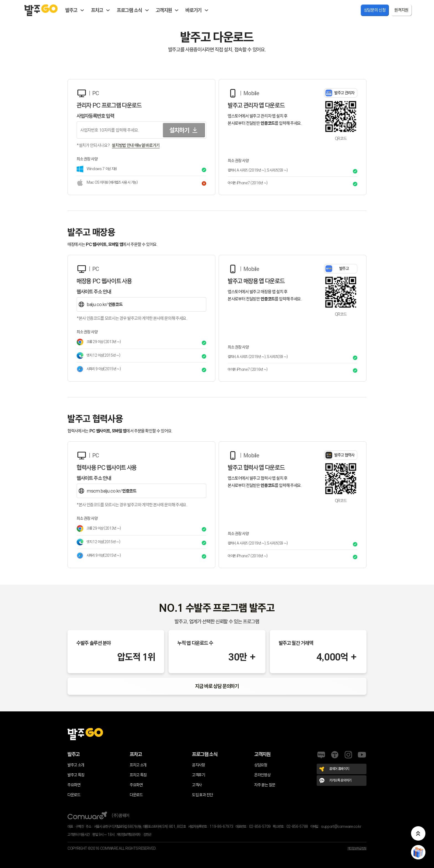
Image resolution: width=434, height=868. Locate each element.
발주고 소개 (76, 765)
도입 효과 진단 (202, 795)
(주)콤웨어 (98, 815)
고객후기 (199, 775)
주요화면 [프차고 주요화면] (136, 785)
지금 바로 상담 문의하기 (217, 686)
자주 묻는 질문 (265, 785)
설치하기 (184, 130)
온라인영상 (262, 775)
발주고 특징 (76, 775)
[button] (418, 833)
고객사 (197, 785)
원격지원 (401, 10)
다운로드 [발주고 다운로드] (74, 795)
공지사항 (199, 765)
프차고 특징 (138, 775)
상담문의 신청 (375, 10)
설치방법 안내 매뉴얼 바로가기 (136, 145)
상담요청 (261, 765)
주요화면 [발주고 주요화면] (74, 785)
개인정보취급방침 (357, 848)
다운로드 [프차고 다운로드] (136, 795)
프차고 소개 (138, 765)
